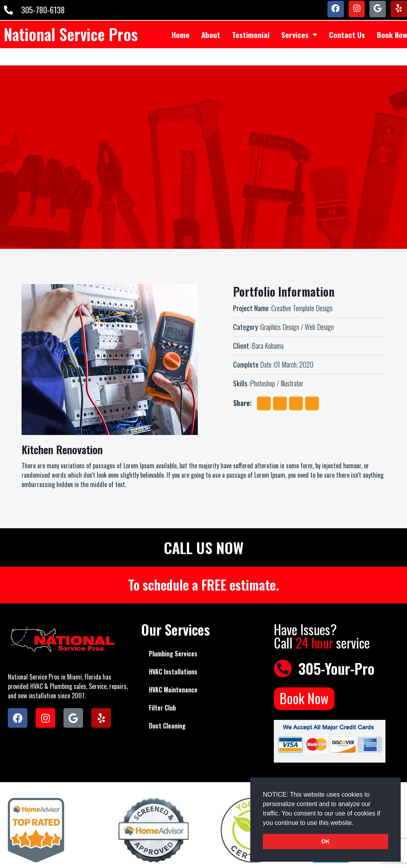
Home (181, 43)
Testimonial (251, 43)
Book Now (304, 699)
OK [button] (326, 841)
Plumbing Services (173, 654)
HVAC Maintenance (173, 690)
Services (299, 43)
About (211, 43)
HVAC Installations (173, 672)
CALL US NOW (204, 547)
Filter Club (162, 708)
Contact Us (347, 43)
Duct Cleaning (167, 726)
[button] (356, 823)
